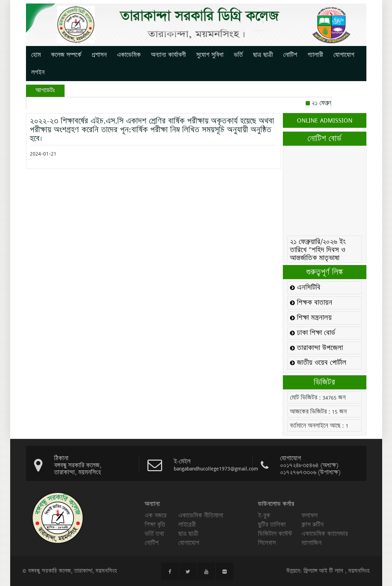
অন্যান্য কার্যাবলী (168, 55)
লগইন (38, 72)
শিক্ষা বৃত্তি (155, 525)
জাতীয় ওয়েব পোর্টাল (318, 363)
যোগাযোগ (344, 55)
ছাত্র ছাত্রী (263, 55)
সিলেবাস (267, 543)
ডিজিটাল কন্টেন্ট (275, 534)
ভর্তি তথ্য (154, 534)
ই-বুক (264, 515)
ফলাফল (310, 515)
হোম (36, 55)
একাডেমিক (129, 55)
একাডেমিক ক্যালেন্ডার (325, 534)
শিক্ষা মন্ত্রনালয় (311, 318)
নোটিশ (290, 55)
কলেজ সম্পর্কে (66, 55)
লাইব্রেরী (187, 525)
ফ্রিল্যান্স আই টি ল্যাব (323, 571)
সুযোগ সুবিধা (210, 55)
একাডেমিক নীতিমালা (201, 515)
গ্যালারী (315, 55)
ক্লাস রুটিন (313, 525)
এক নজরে (155, 515)
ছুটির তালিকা (272, 525)
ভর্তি (238, 55)
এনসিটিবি (305, 288)
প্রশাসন (99, 55)
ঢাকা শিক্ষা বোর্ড (313, 333)
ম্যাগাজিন (311, 543)
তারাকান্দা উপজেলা (316, 348)
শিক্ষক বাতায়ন (311, 303)
